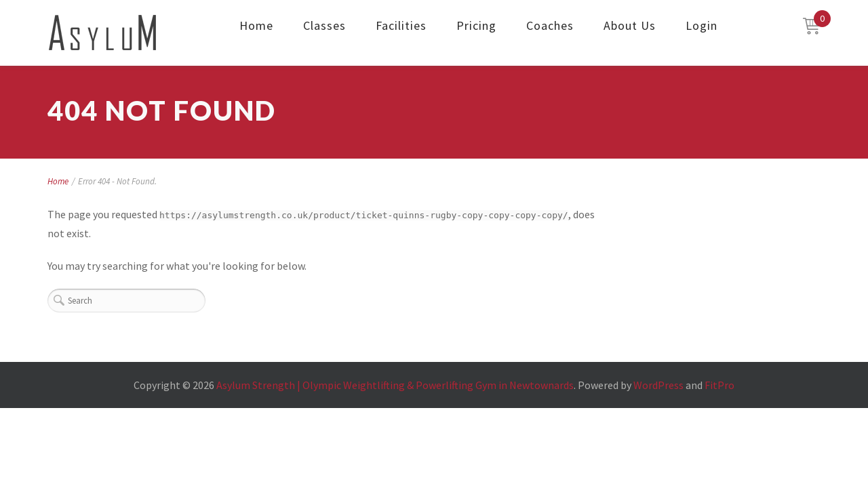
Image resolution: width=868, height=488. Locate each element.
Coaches (550, 25)
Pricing (476, 25)
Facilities (401, 25)
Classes (324, 25)
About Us (630, 25)
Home (256, 25)
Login (702, 25)
